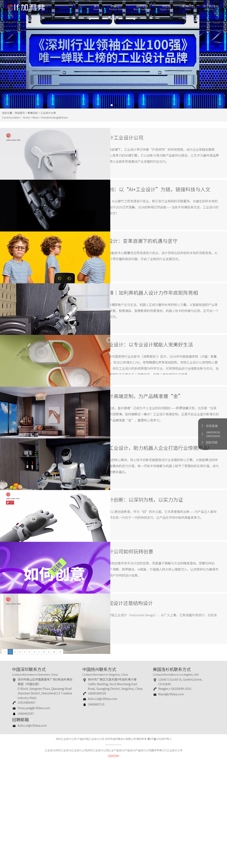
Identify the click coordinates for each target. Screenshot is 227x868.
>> (60, 759)
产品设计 (115, 9)
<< (5, 759)
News (36, 117)
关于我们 (207, 9)
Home (26, 117)
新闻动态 (186, 9)
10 (54, 759)
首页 (95, 9)
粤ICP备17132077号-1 (159, 846)
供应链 (165, 9)
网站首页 (20, 113)
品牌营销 (140, 9)
